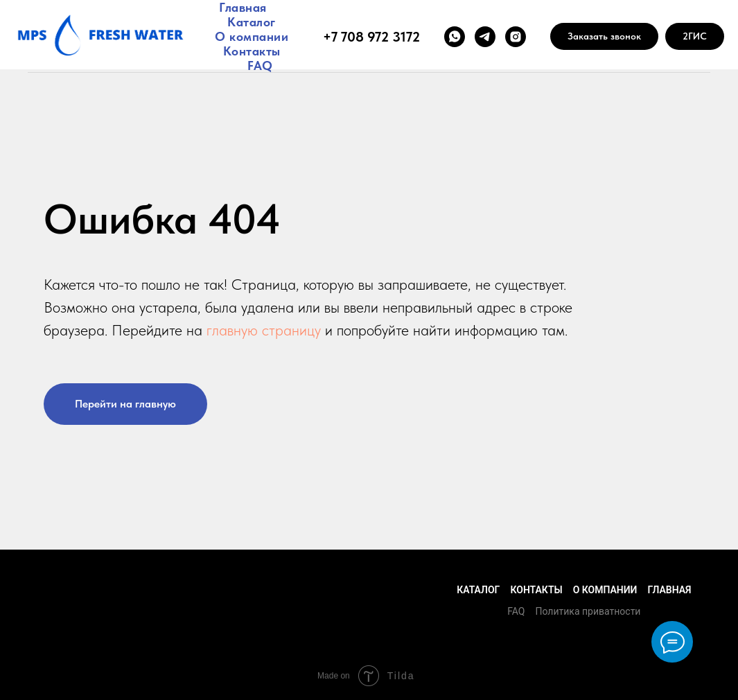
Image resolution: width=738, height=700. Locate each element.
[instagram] (516, 37)
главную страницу (264, 330)
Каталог (252, 22)
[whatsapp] (455, 37)
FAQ (260, 65)
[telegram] (485, 37)
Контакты (252, 51)
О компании (252, 36)
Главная (243, 7)
